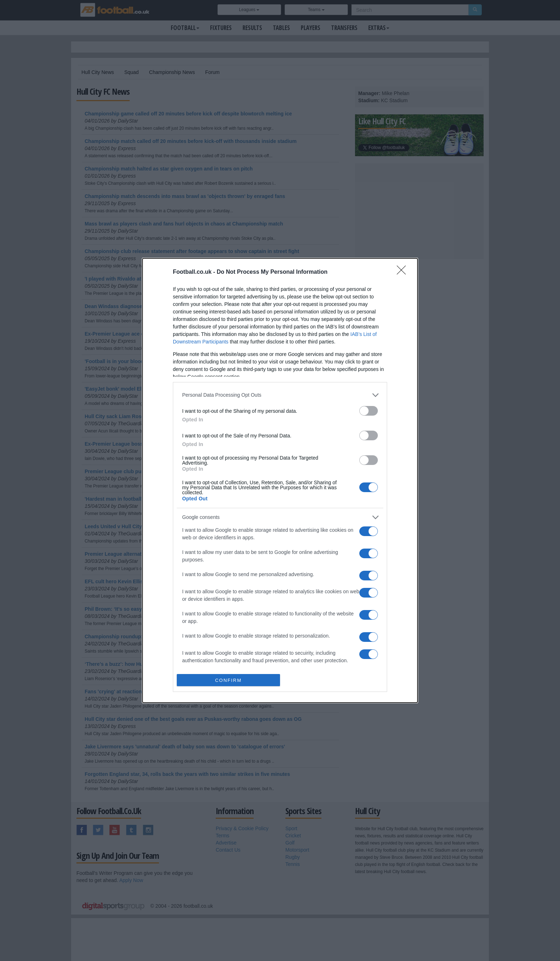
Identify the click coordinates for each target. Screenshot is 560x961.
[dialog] (280, 481)
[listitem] (280, 395)
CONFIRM (228, 680)
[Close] (404, 272)
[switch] (369, 411)
